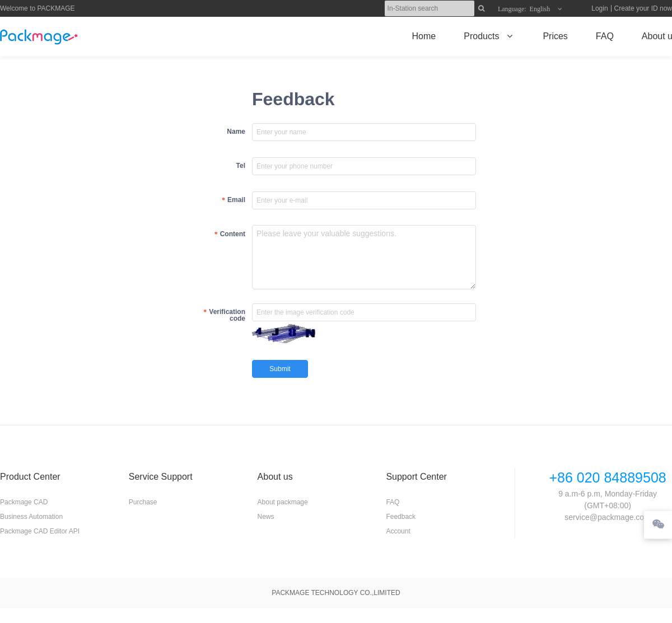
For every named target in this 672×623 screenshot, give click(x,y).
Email (236, 200)
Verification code (227, 315)
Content (233, 234)
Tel (241, 166)
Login (599, 8)
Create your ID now (643, 8)
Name (236, 132)
